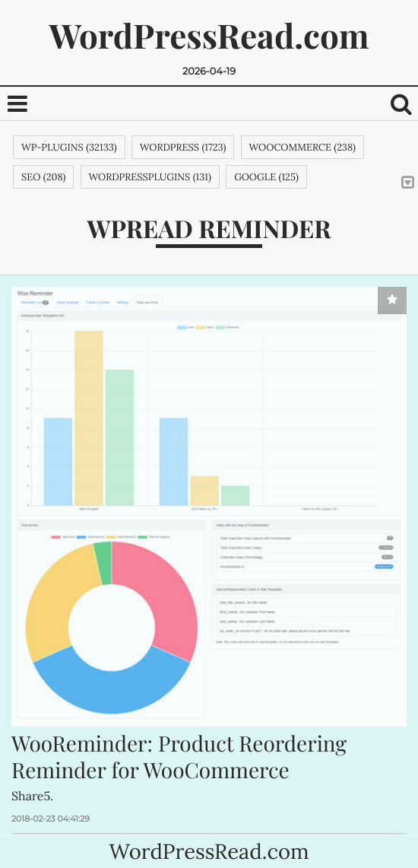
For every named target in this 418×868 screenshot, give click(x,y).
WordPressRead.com (209, 35)
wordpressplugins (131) (150, 177)
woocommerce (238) (302, 147)
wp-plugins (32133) (69, 147)
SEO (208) (43, 177)
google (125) (266, 177)
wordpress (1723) (183, 147)
